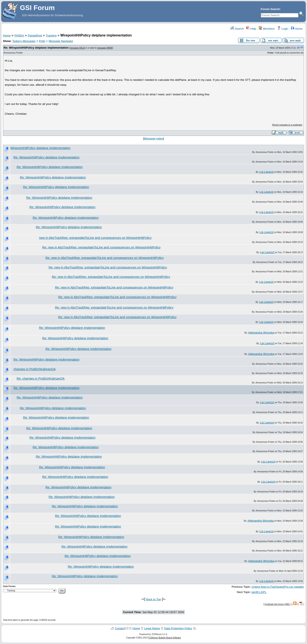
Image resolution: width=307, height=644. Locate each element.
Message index (153, 139)
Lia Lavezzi (267, 172)
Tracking (51, 36)
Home (297, 29)
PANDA (19, 36)
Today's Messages (24, 41)
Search (237, 29)
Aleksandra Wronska (261, 333)
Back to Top (153, 599)
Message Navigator (61, 41)
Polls (42, 41)
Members (267, 29)
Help (251, 29)
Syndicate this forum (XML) (277, 604)
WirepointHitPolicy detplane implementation (40, 148)
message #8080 (105, 48)
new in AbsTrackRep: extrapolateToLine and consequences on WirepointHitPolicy (95, 238)
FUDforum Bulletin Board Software (164, 638)
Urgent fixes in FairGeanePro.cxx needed (278, 587)
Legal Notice (152, 628)
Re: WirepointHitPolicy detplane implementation (36, 48)
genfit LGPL (259, 592)
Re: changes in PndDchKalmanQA (41, 379)
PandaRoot (35, 36)
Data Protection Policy (178, 628)
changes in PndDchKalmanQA (35, 369)
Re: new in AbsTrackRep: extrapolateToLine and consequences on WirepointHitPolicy (101, 247)
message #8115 (77, 48)
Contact (120, 628)
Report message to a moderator (287, 125)
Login (283, 29)
